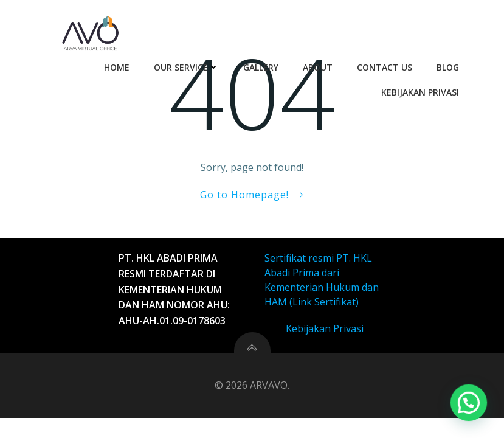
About (318, 67)
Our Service (186, 67)
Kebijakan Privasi (420, 92)
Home (117, 67)
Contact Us (385, 67)
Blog (448, 67)
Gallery (261, 67)
